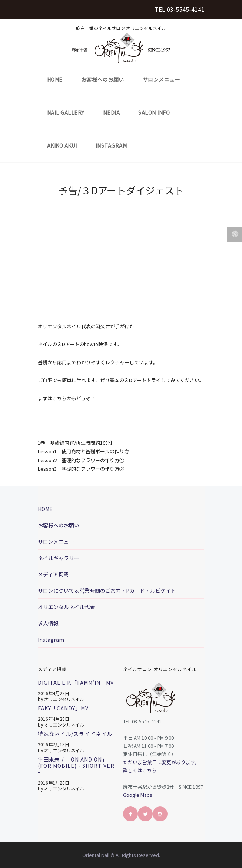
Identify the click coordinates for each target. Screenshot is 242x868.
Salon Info (154, 112)
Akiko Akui (62, 145)
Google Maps (138, 795)
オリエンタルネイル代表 (66, 607)
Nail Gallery (66, 112)
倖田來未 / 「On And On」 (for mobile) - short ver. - (77, 766)
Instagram (111, 145)
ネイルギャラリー (59, 558)
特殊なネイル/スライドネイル (75, 734)
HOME (55, 79)
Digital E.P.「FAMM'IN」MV (76, 683)
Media (112, 112)
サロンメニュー (162, 79)
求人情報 (48, 623)
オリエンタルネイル (64, 699)
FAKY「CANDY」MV (63, 708)
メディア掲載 (53, 574)
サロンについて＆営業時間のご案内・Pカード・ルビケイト (107, 591)
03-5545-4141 (186, 9)
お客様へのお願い (103, 79)
